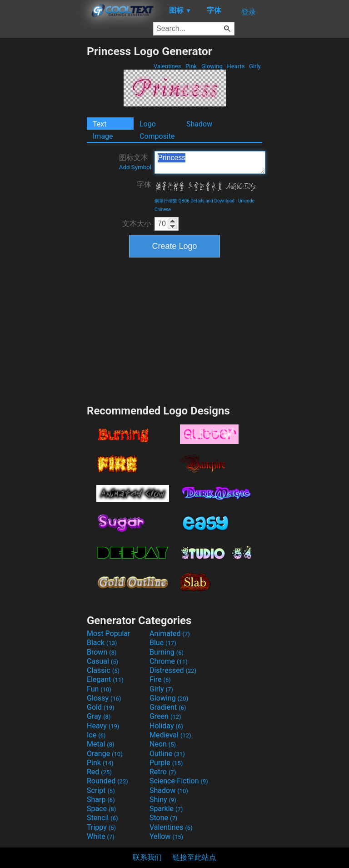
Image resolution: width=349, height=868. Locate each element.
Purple (166, 763)
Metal (101, 744)
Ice (96, 735)
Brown (102, 652)
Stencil (102, 818)
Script (101, 790)
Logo (148, 124)
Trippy (101, 827)
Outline (167, 754)
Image (103, 136)
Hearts (236, 66)
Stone (163, 818)
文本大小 (137, 224)
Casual (102, 661)
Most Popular (109, 633)
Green (165, 716)
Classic (103, 670)
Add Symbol (135, 167)
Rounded (107, 781)
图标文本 (135, 162)
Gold (101, 707)
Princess (210, 162)
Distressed (173, 670)
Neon (163, 744)
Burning (167, 652)
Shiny (163, 800)
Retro (163, 772)
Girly (255, 66)
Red (99, 772)
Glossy (104, 698)
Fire (160, 679)
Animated (170, 633)
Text (100, 124)
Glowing (212, 66)
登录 (249, 12)
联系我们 (147, 857)
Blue (163, 643)
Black (102, 643)
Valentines (167, 66)
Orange (105, 754)
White (101, 836)
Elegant (105, 679)
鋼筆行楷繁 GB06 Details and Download (194, 201)
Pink (191, 66)
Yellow (166, 836)
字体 (144, 184)
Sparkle (166, 809)
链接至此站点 (194, 857)
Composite (157, 136)
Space (101, 809)
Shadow (199, 124)
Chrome (169, 661)
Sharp (101, 800)
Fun (99, 689)
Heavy (103, 726)
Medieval (170, 735)
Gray (99, 716)
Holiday (166, 726)
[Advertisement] (43, 181)
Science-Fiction (179, 781)
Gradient (168, 707)
